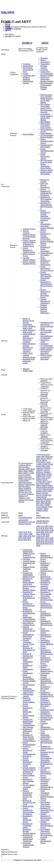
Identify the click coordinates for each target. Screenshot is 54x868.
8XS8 (42, 544)
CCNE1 (50, 464)
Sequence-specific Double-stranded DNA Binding (47, 172)
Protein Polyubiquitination (29, 744)
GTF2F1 (45, 480)
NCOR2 (45, 495)
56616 (21, 513)
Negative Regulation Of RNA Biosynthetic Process (47, 825)
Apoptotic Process (29, 229)
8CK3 (52, 540)
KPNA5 (45, 487)
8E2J (29, 540)
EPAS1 (44, 474)
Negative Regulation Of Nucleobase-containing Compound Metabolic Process (47, 782)
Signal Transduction (45, 734)
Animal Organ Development (45, 738)
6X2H (38, 540)
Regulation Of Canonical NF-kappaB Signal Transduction (28, 838)
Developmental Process (46, 720)
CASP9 (32, 473)
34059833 (44, 416)
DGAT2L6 (28, 477)
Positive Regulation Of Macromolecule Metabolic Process (47, 651)
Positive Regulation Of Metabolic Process (47, 669)
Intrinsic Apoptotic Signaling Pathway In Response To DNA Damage (29, 771)
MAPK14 (39, 491)
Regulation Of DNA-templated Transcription (46, 199)
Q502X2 (21, 524)
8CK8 (43, 542)
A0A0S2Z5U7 (23, 522)
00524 (38, 515)
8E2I (25, 540)
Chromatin (44, 58)
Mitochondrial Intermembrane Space (28, 70)
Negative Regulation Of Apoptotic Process (29, 629)
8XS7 (38, 544)
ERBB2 (39, 476)
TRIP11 (46, 509)
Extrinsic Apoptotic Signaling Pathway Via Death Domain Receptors (29, 235)
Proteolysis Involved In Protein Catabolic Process (29, 701)
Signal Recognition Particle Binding (28, 677)
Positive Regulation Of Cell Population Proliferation (47, 753)
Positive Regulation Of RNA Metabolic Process (46, 614)
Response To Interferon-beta (28, 655)
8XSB (38, 546)
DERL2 (21, 477)
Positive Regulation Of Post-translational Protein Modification (29, 606)
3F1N (42, 528)
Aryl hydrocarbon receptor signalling (47, 347)
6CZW (43, 536)
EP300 (38, 474)
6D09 (47, 536)
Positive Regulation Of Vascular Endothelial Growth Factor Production (45, 215)
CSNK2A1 (40, 472)
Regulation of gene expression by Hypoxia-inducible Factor (47, 325)
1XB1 (20, 536)
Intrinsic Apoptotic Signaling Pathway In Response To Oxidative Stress (29, 243)
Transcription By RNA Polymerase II (46, 743)
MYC (50, 491)
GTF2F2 (39, 482)
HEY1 (45, 482)
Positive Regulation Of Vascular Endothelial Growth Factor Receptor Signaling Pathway (47, 238)
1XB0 (30, 534)
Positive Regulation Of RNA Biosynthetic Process (47, 556)
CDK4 (43, 466)
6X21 (47, 538)
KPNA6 (51, 487)
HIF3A (47, 484)
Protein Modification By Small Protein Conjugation (28, 635)
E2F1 (26, 479)
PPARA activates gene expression (46, 331)
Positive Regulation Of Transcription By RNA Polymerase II (46, 284)
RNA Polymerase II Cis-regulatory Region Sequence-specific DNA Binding (47, 99)
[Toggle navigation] (2, 19)
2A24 (43, 526)
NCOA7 (39, 495)
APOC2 (28, 465)
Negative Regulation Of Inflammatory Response (45, 302)
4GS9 (38, 532)
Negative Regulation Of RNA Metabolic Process (46, 773)
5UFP (48, 534)
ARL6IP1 (22, 469)
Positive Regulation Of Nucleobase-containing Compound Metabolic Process (47, 566)
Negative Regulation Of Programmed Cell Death (29, 649)
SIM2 (42, 503)
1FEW (21, 532)
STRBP (47, 505)
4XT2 (38, 534)
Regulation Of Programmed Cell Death (29, 598)
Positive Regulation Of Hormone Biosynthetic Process (45, 294)
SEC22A (28, 490)
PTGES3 (50, 499)
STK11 (42, 505)
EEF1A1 (31, 479)
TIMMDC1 (22, 498)
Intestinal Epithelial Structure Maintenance (45, 310)
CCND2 (45, 464)
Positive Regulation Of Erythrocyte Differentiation (46, 262)
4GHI (52, 530)
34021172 (31, 411)
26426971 (44, 381)
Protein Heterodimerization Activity (47, 151)
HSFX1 (30, 483)
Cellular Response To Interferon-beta (29, 620)
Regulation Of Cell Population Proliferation (47, 698)
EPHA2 (49, 474)
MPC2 (28, 486)
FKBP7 (27, 481)
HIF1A (42, 484)
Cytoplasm (26, 64)
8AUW (21, 540)
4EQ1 (47, 530)
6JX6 (25, 538)
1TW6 (26, 534)
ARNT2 (49, 458)
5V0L (38, 536)
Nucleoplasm (45, 62)
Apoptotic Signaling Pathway (29, 259)
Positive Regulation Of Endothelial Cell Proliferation (46, 192)
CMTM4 (27, 475)
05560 (21, 515)
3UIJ (34, 536)
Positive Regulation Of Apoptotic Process (29, 250)
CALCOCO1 (41, 462)
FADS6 (21, 481)
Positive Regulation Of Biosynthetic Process (45, 688)
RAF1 (38, 501)
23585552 (45, 443)
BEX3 (33, 469)
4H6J (42, 532)
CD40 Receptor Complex (28, 82)
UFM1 (27, 500)
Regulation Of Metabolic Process (47, 693)
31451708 (44, 402)
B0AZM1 (46, 521)
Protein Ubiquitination (28, 672)
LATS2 (39, 489)
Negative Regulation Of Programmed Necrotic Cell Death (28, 795)
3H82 (43, 530)
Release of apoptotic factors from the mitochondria (28, 322)
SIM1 (38, 503)
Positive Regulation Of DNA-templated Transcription (46, 275)
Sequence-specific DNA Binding (47, 146)
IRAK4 (44, 485)
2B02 (47, 526)
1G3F (25, 532)
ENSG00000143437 (43, 518)
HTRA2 (21, 485)
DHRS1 (21, 479)
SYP (26, 496)
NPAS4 (44, 497)
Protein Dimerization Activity (45, 156)
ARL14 (43, 458)
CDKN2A (40, 468)
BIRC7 (26, 473)
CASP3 (48, 462)
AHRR (47, 457)
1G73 (30, 532)
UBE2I (46, 511)
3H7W (38, 530)
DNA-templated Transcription (46, 759)
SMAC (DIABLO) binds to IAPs (29, 327)
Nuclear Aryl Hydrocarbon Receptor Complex (47, 79)
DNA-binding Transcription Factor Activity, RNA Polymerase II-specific (46, 108)
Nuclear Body (45, 72)
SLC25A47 (22, 494)
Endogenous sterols (45, 341)
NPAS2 (39, 497)
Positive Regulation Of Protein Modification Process (28, 710)
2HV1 (51, 526)
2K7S (38, 528)
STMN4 (21, 496)
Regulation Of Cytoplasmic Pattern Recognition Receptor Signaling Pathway (29, 828)
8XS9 (47, 544)
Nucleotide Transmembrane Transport (28, 845)
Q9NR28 (28, 524)
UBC (29, 498)
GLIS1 (43, 478)
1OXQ (21, 534)
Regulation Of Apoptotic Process (29, 593)
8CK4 (38, 542)
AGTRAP (22, 465)
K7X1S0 (32, 522)
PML (45, 499)
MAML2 (32, 485)
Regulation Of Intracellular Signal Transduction (47, 810)
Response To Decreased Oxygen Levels (29, 802)
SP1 (38, 505)
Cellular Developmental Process (46, 841)
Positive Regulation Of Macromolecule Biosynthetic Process (46, 660)
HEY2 (49, 482)
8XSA (51, 544)
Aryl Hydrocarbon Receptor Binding (47, 136)
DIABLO (27, 43)
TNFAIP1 (40, 509)
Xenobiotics (45, 344)
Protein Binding (28, 134)
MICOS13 (22, 486)
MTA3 (45, 491)
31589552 (44, 433)
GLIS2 (48, 478)
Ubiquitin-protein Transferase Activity (29, 569)
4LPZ (46, 532)
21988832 (17, 29)
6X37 (43, 540)
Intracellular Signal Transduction (47, 711)
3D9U (25, 536)
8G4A (47, 542)
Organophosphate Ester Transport (29, 726)
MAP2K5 (50, 489)
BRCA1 (45, 460)
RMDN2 (21, 490)
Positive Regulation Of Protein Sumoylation (45, 248)
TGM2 (50, 507)
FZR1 (38, 478)
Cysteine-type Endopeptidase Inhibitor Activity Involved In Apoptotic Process (29, 553)
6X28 (51, 538)
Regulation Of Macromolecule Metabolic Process (47, 681)
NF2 (50, 495)
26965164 (45, 387)
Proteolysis (27, 746)
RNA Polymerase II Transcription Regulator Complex (46, 86)
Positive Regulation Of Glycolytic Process (47, 268)
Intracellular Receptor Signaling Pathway (47, 228)
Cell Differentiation (46, 223)
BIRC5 (31, 471)
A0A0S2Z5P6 (23, 520)
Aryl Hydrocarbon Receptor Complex (47, 74)
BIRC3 (26, 471)
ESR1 (44, 476)
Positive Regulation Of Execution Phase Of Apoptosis (28, 811)
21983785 (44, 425)
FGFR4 (49, 476)
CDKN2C (40, 470)
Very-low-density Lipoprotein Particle (29, 787)
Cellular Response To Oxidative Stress (47, 255)
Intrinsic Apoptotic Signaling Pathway (29, 263)
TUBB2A (39, 511)
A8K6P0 (39, 521)
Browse (8, 24)
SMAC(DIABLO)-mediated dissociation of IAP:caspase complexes (29, 338)
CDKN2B (47, 468)
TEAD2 (45, 507)
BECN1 (39, 460)
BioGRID (8, 36)
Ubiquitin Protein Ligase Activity (29, 691)
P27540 (39, 523)
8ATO (29, 538)
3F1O (47, 528)
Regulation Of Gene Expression (46, 715)
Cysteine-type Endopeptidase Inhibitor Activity (29, 575)
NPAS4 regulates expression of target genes (46, 351)
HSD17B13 (22, 483)
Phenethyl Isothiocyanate (28, 370)
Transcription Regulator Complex (45, 66)
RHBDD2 (28, 488)
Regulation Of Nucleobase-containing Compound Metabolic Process (47, 586)
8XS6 (52, 542)
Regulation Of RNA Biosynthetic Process (47, 600)
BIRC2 (21, 471)
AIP (51, 457)
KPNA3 (39, 487)
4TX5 (20, 538)
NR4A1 (21, 488)
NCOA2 (45, 493)
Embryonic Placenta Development (45, 185)
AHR (43, 457)
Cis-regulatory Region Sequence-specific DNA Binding (47, 117)
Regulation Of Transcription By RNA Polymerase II (46, 206)
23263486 (44, 450)
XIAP (31, 500)
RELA (43, 501)
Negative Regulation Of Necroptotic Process (28, 763)
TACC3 (39, 507)
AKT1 (38, 458)
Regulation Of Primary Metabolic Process (47, 644)
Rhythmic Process (47, 718)
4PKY (51, 532)
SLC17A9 (28, 492)
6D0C (43, 538)
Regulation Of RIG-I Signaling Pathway (28, 781)
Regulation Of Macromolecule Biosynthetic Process (46, 705)
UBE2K (21, 500)
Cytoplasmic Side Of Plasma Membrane (29, 77)
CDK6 (48, 466)
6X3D (47, 540)
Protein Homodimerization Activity (47, 141)
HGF (38, 484)
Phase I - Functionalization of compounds (46, 336)
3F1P (51, 528)
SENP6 (48, 501)
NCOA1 (39, 493)
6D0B (38, 538)
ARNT (45, 43)
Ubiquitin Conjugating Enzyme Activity (28, 642)
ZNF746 (21, 502)
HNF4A (39, 485)
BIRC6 (21, 473)
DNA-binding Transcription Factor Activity (46, 126)
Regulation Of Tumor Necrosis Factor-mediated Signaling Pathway (29, 738)
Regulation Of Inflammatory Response (28, 731)
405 (37, 513)
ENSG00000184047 (25, 518)
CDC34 (21, 475)
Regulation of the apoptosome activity (29, 361)
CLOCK (46, 470)
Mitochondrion (28, 66)
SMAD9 (48, 503)
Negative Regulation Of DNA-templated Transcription (46, 817)
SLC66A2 (30, 494)
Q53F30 (45, 523)
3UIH (29, 536)
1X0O (38, 526)
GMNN (39, 480)
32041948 (44, 394)
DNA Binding (45, 122)
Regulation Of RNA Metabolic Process (46, 636)
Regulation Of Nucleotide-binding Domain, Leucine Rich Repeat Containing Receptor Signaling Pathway (29, 584)
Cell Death (26, 559)
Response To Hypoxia (45, 181)
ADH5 (38, 457)
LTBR (26, 485)
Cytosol (25, 74)
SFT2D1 (21, 492)
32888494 (44, 437)
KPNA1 (50, 485)
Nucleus (43, 60)
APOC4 (21, 467)
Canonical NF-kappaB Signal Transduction (28, 721)
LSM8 (44, 489)
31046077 (44, 446)
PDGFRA (39, 499)
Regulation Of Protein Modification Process (28, 819)
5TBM (43, 534)
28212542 (44, 427)
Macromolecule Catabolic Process (29, 624)
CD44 (38, 466)
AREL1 (27, 467)
